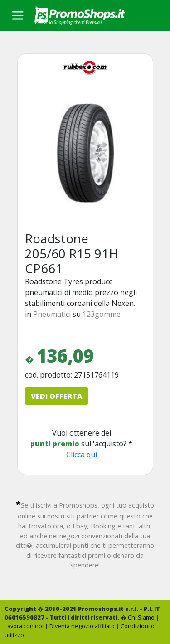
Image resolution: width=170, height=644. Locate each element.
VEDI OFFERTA (57, 396)
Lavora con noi (24, 626)
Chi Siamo (141, 617)
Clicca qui (82, 455)
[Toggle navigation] (18, 15)
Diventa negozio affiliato (82, 626)
